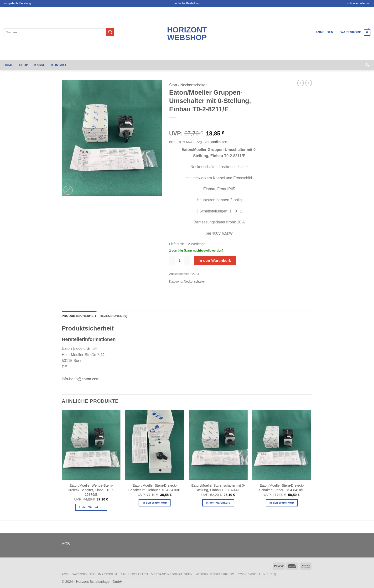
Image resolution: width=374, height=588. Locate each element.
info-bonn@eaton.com (81, 379)
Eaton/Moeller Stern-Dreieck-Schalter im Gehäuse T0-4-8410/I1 (155, 488)
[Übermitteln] (110, 32)
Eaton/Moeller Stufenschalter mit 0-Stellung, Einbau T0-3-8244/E (218, 488)
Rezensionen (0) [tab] (113, 316)
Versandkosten (216, 142)
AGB (66, 544)
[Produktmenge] (180, 261)
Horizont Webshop (187, 34)
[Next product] (301, 83)
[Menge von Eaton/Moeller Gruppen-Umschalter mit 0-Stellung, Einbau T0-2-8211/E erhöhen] (187, 261)
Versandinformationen (172, 574)
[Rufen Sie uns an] (367, 65)
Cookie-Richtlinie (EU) (257, 574)
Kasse (40, 65)
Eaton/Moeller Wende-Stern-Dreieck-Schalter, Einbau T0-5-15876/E (91, 490)
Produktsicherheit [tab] (79, 316)
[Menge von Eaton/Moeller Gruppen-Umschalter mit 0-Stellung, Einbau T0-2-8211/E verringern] (172, 261)
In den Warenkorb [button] (91, 507)
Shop (23, 65)
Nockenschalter (193, 85)
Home (8, 65)
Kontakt (59, 65)
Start (173, 85)
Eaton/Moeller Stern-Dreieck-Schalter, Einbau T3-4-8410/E (282, 488)
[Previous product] (309, 83)
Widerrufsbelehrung (215, 574)
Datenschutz (83, 574)
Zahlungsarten (134, 574)
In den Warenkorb (215, 260)
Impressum (108, 574)
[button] (325, 32)
